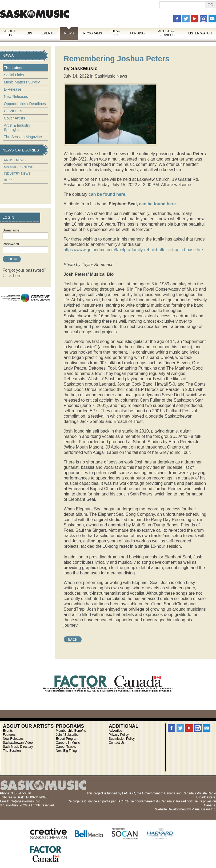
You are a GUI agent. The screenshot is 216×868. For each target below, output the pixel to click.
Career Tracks (66, 747)
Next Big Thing (66, 751)
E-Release (13, 89)
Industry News (17, 174)
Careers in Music (68, 743)
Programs (93, 33)
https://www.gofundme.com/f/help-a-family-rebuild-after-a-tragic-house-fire (133, 250)
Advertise (115, 731)
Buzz (8, 180)
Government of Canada (159, 793)
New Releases (16, 97)
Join (28, 33)
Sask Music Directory (18, 747)
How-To (116, 33)
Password (11, 244)
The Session (12, 751)
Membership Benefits (71, 731)
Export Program (67, 739)
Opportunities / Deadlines (25, 104)
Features (9, 735)
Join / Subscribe (67, 735)
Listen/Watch (200, 33)
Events (48, 33)
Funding (137, 33)
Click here (12, 276)
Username (11, 230)
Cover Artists (15, 118)
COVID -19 (13, 111)
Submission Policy (122, 739)
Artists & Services (166, 33)
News (69, 33)
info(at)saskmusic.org (25, 801)
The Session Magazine (23, 137)
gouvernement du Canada (153, 801)
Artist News (15, 160)
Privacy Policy (119, 735)
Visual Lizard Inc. (204, 809)
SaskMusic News (19, 167)
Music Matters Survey (22, 82)
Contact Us (117, 743)
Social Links (14, 75)
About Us (10, 33)
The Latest (13, 68)
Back (73, 640)
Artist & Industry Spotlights (17, 127)
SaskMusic (35, 14)
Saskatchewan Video (18, 743)
